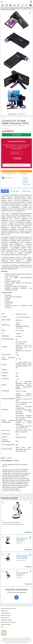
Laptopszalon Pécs (10, 174)
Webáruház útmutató (6, 615)
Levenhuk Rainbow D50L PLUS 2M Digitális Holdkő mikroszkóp (24, 557)
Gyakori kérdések (5, 618)
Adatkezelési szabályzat (7, 620)
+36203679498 (21, 114)
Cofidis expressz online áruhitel (8, 609)
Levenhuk (8, 126)
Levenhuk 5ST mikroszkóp (11, 523)
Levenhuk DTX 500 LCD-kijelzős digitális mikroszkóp (24, 540)
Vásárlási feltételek (5, 613)
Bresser (18, 578)
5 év (21, 578)
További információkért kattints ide (11, 491)
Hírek (2, 627)
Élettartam (22, 126)
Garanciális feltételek (6, 624)
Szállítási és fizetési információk (8, 622)
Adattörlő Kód (4, 611)
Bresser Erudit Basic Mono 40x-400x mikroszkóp (22, 574)
